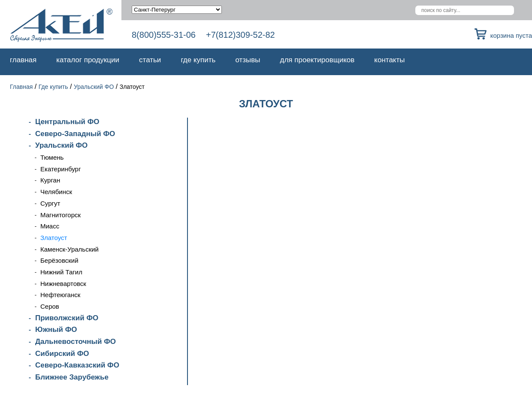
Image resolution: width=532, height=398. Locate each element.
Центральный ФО (67, 122)
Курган (50, 180)
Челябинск (56, 192)
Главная (23, 60)
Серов (50, 306)
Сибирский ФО (62, 354)
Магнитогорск (60, 215)
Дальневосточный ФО (76, 342)
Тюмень (52, 157)
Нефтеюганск (60, 295)
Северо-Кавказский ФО (77, 365)
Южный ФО (56, 330)
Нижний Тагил (61, 272)
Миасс (50, 226)
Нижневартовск (63, 284)
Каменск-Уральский (70, 249)
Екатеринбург (60, 169)
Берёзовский (59, 260)
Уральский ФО (94, 87)
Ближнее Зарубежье (72, 377)
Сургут (50, 203)
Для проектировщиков (317, 60)
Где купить (198, 60)
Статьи (150, 60)
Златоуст (54, 238)
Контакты (389, 60)
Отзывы (248, 60)
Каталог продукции (88, 60)
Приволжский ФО (67, 318)
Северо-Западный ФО (75, 134)
